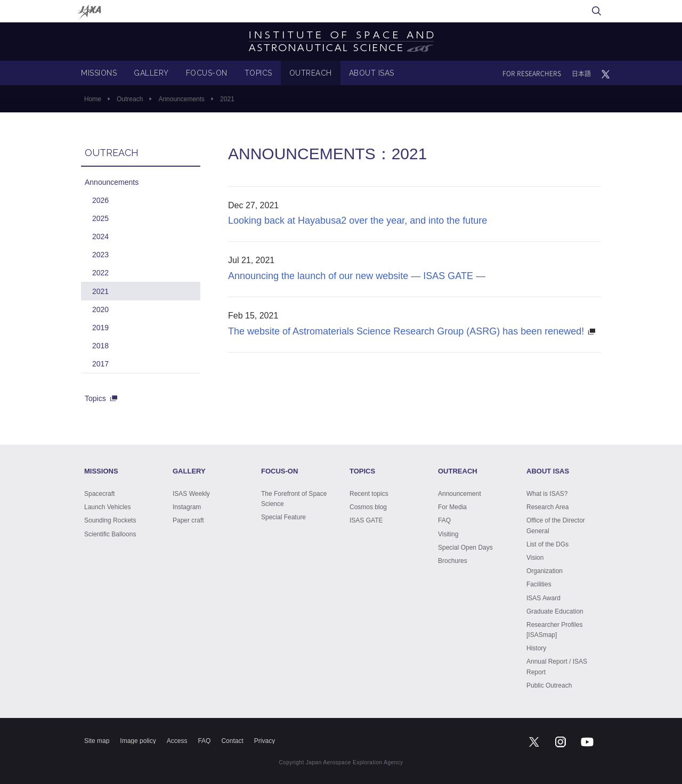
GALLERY (151, 73)
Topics (95, 398)
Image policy (138, 741)
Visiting (448, 534)
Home (93, 99)
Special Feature (283, 517)
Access (177, 741)
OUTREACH (311, 73)
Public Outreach (549, 685)
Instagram (187, 507)
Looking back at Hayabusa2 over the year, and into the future (358, 220)
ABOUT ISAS (372, 73)
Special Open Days (465, 548)
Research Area (547, 507)
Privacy (265, 741)
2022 (100, 273)
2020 (100, 309)
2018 (100, 346)
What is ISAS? (547, 494)
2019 (100, 328)
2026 (100, 200)
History (536, 648)
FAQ (444, 520)
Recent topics (369, 494)
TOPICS (258, 73)
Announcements (181, 99)
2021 (100, 291)
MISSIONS (99, 73)
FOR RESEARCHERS (532, 73)
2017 (100, 364)
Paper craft (188, 520)
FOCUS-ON (207, 73)
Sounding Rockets (110, 520)
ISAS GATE (366, 520)
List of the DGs (547, 544)
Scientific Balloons (110, 534)
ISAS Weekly (191, 494)
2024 (100, 236)
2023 (100, 255)
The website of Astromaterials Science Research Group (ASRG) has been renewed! (406, 331)
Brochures (453, 561)
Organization (545, 571)
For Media (452, 507)
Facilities (539, 584)
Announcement (460, 494)
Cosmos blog (368, 507)
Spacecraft (99, 494)
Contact (232, 741)
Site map (97, 741)
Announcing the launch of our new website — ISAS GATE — (357, 276)
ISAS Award (543, 598)
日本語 (581, 73)
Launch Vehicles (107, 507)
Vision (535, 558)
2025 (100, 218)
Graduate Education (555, 611)
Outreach (130, 99)
